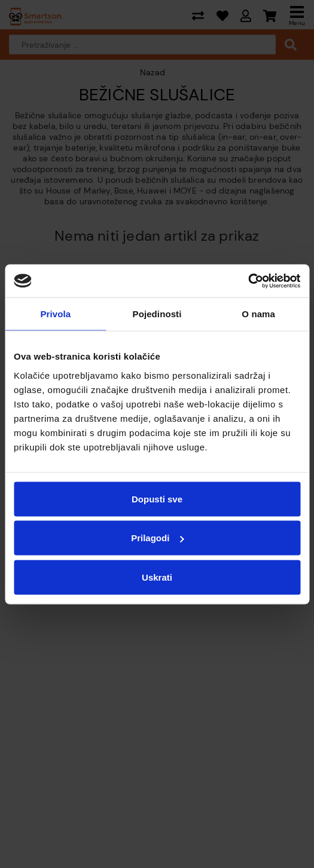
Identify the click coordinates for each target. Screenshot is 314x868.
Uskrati (157, 577)
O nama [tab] (258, 314)
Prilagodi (157, 538)
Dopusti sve (157, 499)
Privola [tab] (55, 314)
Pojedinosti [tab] (157, 314)
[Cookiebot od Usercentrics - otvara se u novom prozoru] (248, 281)
